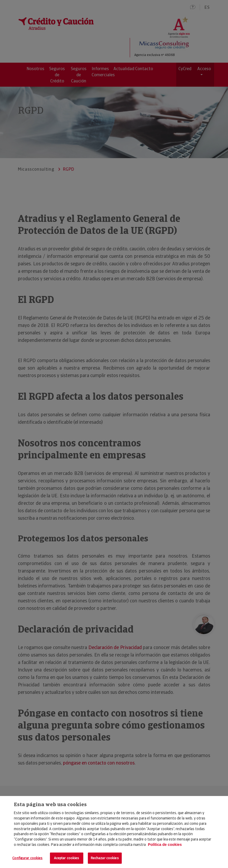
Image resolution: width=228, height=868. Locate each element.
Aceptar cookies (67, 858)
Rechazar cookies (105, 858)
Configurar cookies (27, 858)
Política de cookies (165, 845)
